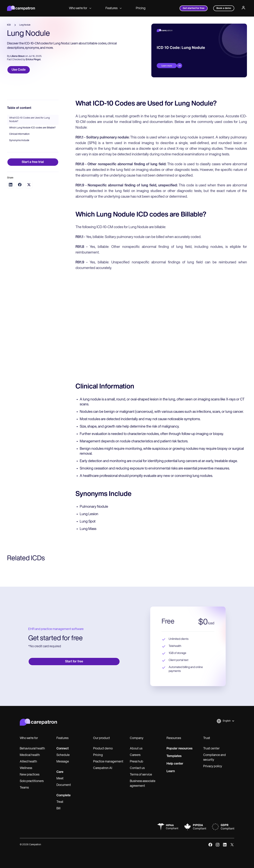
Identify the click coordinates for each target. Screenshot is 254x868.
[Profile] (243, 8)
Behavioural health (32, 749)
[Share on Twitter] (29, 185)
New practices (30, 775)
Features (114, 8)
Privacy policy (213, 766)
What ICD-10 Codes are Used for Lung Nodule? (29, 120)
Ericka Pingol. (33, 60)
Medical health (30, 755)
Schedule (63, 755)
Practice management (108, 762)
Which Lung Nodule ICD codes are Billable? (32, 128)
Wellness (26, 768)
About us (136, 749)
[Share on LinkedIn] (11, 185)
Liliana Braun (18, 56)
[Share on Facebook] (20, 185)
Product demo (103, 749)
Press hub (137, 762)
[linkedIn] (225, 845)
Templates (174, 756)
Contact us (137, 768)
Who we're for (80, 8)
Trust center (211, 749)
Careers (135, 755)
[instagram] (218, 845)
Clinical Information (19, 134)
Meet (60, 779)
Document (64, 785)
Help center (175, 764)
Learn (171, 771)
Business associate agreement (143, 784)
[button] (225, 721)
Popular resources (179, 749)
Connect (63, 749)
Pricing (141, 8)
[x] (232, 845)
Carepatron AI (103, 768)
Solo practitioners (32, 781)
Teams (24, 788)
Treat (60, 802)
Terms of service (141, 775)
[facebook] (210, 845)
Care (60, 772)
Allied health (28, 762)
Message (63, 762)
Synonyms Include (19, 140)
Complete (64, 796)
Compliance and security (214, 758)
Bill (58, 809)
